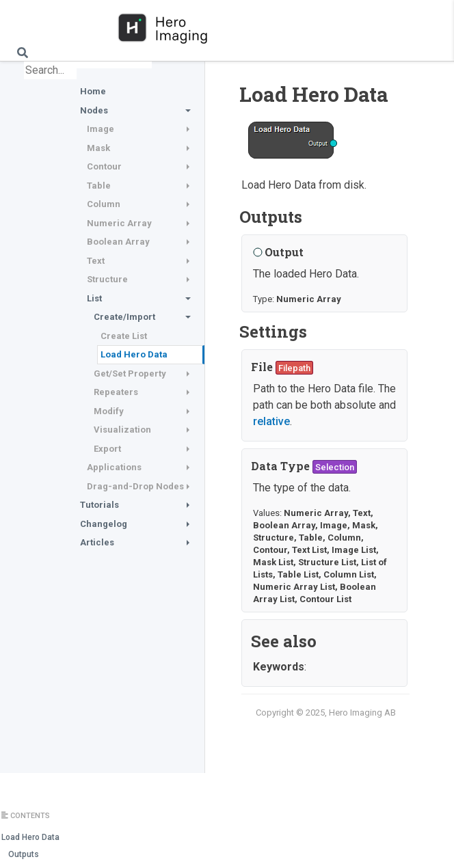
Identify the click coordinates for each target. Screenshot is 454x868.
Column (104, 204)
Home (93, 91)
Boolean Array (118, 242)
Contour (104, 166)
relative (271, 421)
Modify (109, 411)
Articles (97, 542)
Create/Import (124, 317)
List (94, 298)
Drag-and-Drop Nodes (135, 486)
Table (99, 186)
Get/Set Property (130, 374)
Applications (114, 467)
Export (107, 449)
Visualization (122, 430)
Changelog (104, 524)
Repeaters (116, 392)
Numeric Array (119, 223)
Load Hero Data (134, 354)
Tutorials (99, 505)
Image (101, 129)
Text (96, 261)
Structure (107, 279)
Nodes (94, 110)
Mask (98, 148)
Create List (124, 336)
